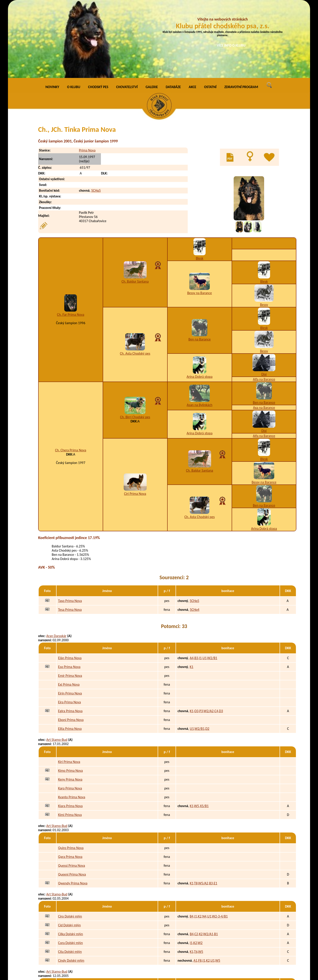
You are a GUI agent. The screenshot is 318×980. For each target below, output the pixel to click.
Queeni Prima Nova (72, 801)
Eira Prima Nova (69, 628)
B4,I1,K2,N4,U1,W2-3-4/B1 (209, 843)
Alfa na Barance (264, 306)
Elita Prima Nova (70, 655)
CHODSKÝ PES (98, 13)
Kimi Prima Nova (70, 741)
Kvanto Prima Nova (72, 723)
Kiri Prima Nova (69, 688)
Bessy (264, 231)
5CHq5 (96, 117)
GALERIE (152, 13)
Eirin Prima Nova (70, 620)
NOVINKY (52, 13)
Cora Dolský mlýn (70, 869)
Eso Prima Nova (69, 593)
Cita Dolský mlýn (70, 878)
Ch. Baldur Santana (135, 208)
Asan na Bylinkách (199, 331)
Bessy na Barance (200, 219)
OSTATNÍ (210, 13)
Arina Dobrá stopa (200, 303)
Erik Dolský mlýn (70, 929)
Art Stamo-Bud (57, 666)
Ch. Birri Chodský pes (135, 343)
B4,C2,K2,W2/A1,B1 (204, 860)
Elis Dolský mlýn (69, 955)
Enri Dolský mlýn (70, 937)
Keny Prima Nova (70, 706)
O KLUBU (74, 13)
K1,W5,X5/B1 (199, 732)
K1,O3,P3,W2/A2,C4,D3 (206, 637)
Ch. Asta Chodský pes (135, 280)
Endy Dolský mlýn (71, 946)
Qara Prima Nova (70, 783)
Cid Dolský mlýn (69, 851)
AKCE (193, 13)
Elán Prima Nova (70, 584)
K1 (191, 593)
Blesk (200, 184)
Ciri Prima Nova (135, 420)
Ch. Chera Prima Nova (71, 376)
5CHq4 (194, 536)
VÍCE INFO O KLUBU (231, 45)
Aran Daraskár (56, 562)
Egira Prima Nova (70, 637)
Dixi (264, 300)
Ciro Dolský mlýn (70, 843)
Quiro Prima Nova (71, 774)
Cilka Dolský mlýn (71, 860)
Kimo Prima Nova (70, 697)
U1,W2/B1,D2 (199, 655)
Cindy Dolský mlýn (71, 887)
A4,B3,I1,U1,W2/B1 (203, 584)
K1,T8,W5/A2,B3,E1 (203, 809)
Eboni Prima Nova (71, 646)
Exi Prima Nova (69, 611)
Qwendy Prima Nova (73, 809)
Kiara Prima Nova (70, 732)
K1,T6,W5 (196, 878)
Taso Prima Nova (70, 527)
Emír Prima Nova (70, 602)
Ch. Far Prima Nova (71, 241)
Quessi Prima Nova (72, 792)
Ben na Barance (200, 266)
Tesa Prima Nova (70, 536)
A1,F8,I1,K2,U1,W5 (207, 887)
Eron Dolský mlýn (70, 920)
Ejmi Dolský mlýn (70, 964)
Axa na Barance (264, 334)
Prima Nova (87, 77)
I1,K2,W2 (196, 869)
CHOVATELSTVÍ (127, 13)
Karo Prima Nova (70, 714)
